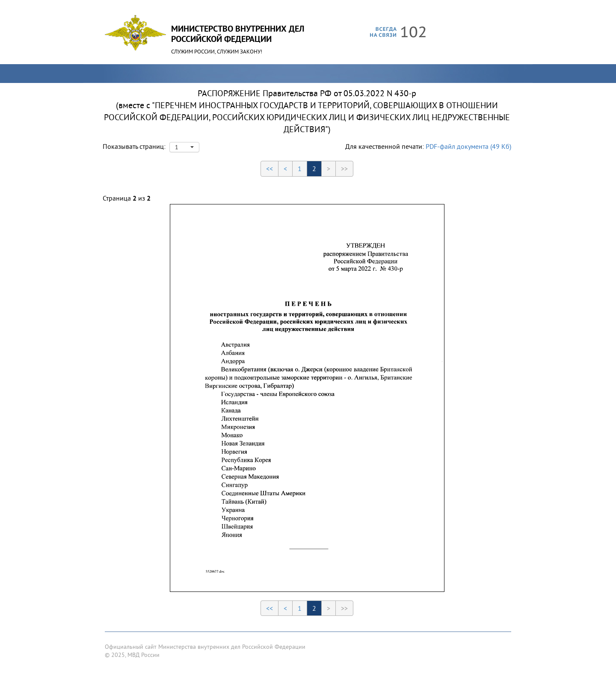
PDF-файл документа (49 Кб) (468, 146)
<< (269, 169)
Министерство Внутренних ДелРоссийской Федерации (238, 34)
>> (344, 169)
